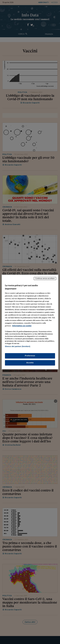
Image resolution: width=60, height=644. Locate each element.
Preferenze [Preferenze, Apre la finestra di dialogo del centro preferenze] (30, 356)
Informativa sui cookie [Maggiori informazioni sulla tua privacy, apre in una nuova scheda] (22, 326)
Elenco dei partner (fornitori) (18, 346)
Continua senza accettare (45, 278)
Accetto (30, 363)
